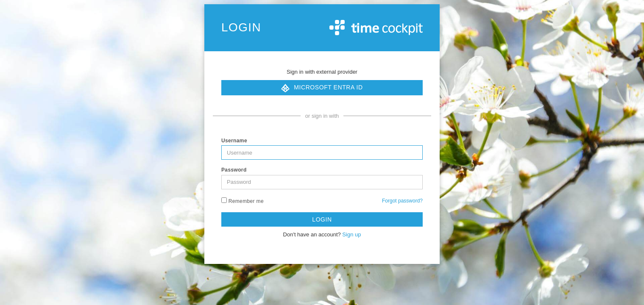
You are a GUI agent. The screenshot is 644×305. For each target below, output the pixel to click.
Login (322, 219)
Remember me (243, 201)
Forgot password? (402, 201)
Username (234, 141)
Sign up (351, 234)
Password (234, 170)
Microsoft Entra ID (322, 88)
